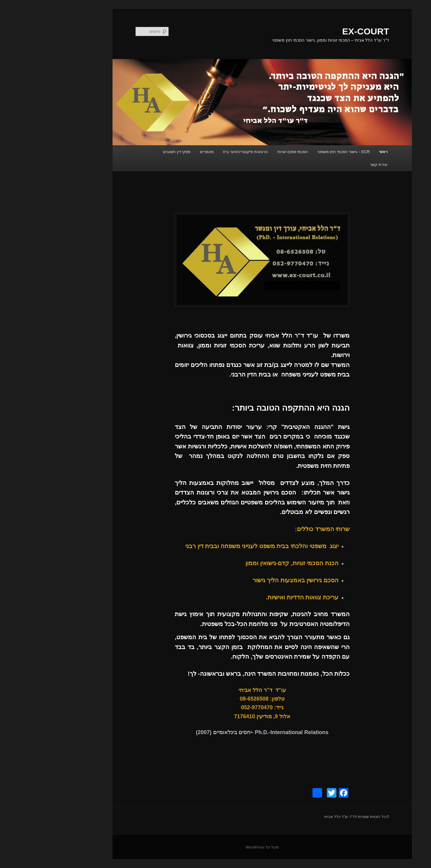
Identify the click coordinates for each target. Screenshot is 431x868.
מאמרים (160, 152)
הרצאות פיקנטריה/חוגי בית (199, 152)
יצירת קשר (332, 165)
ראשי (337, 152)
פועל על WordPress (216, 847)
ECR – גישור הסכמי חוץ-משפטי (297, 152)
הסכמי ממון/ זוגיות (246, 152)
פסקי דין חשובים (130, 152)
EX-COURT (319, 31)
